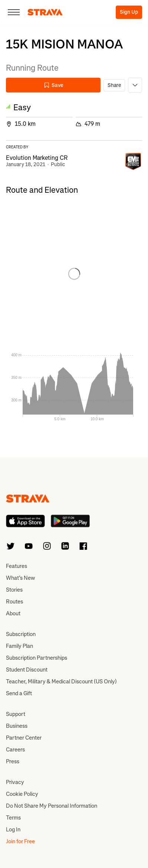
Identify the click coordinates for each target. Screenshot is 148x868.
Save (53, 85)
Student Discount (27, 670)
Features (17, 566)
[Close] (14, 12)
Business (17, 726)
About (13, 613)
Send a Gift (19, 693)
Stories (14, 590)
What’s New (20, 578)
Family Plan (19, 646)
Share (114, 85)
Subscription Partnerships (37, 658)
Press (13, 761)
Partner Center (24, 738)
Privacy (15, 782)
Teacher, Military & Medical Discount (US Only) (61, 682)
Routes (14, 602)
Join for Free (20, 841)
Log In (13, 830)
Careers (15, 750)
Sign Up (129, 12)
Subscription (21, 634)
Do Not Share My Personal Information (52, 806)
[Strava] (45, 12)
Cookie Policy (22, 794)
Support (16, 714)
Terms (13, 818)
